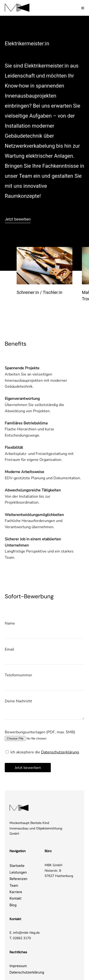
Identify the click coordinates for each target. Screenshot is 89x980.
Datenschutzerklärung (60, 752)
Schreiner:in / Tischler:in (40, 292)
